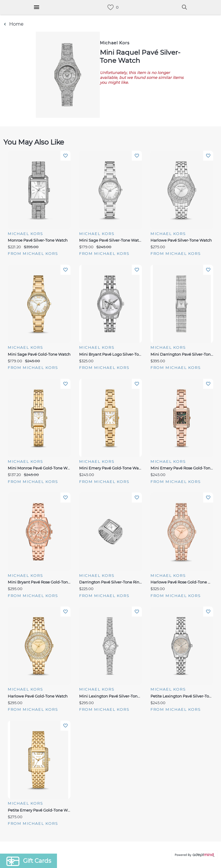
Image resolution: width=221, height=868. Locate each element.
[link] (110, 7)
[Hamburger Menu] (37, 7)
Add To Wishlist (65, 156)
